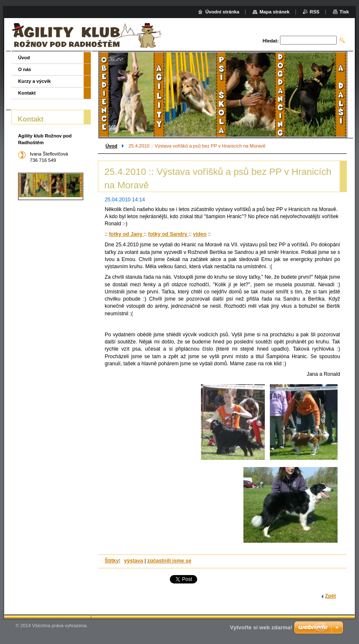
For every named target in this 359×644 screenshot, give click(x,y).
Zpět (330, 596)
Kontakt (27, 93)
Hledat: (271, 41)
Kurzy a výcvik (34, 81)
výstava (133, 561)
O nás (25, 69)
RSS (315, 12)
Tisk (344, 12)
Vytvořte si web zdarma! (261, 627)
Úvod (111, 146)
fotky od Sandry (168, 234)
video (200, 234)
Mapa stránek (275, 12)
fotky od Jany (126, 234)
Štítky (112, 561)
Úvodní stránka (222, 12)
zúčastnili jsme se (169, 561)
